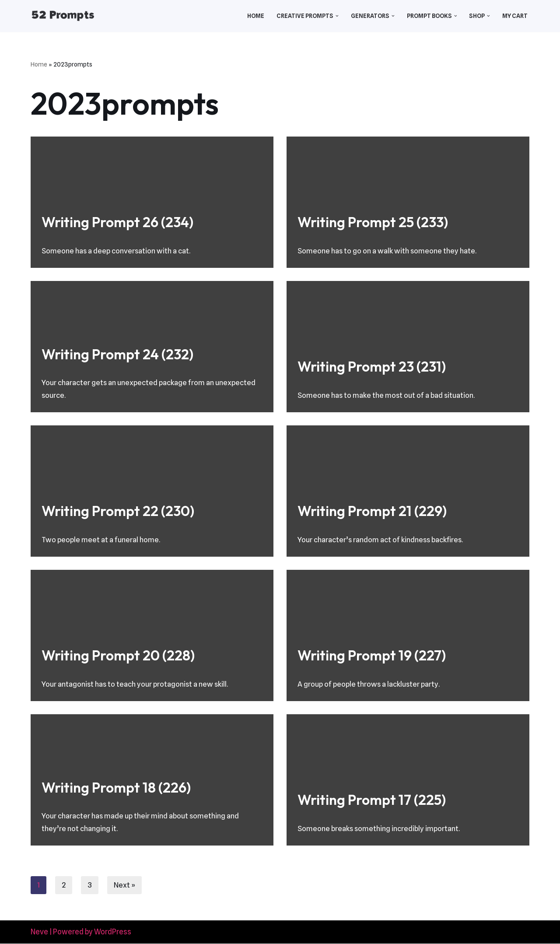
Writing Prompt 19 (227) (372, 655)
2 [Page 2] (64, 885)
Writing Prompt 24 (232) (117, 354)
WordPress (113, 932)
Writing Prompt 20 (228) (118, 655)
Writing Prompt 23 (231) (372, 366)
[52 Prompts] (63, 16)
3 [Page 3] (90, 885)
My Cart (515, 16)
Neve (39, 932)
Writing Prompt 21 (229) (372, 511)
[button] (336, 16)
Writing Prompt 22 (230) (118, 511)
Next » (125, 885)
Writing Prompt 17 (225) (372, 800)
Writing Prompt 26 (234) (117, 222)
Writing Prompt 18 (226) (116, 787)
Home (254, 16)
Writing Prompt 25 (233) (373, 222)
